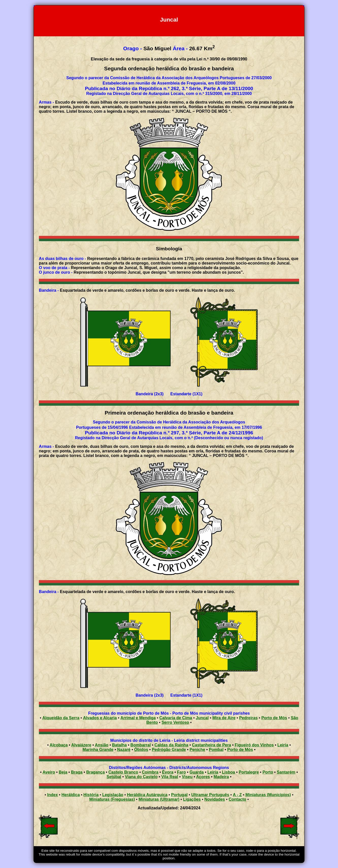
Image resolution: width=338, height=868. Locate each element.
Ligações (192, 799)
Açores (203, 777)
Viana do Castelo (141, 777)
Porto (268, 772)
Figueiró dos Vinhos (254, 745)
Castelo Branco (123, 772)
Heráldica (71, 795)
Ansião (101, 745)
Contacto (237, 799)
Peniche (197, 750)
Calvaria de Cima (176, 718)
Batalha (119, 745)
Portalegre (249, 772)
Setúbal (114, 777)
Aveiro (49, 772)
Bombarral (141, 745)
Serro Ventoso (175, 722)
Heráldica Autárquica (147, 795)
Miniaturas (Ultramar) (159, 799)
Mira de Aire (224, 718)
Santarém (286, 772)
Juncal (202, 718)
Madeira (221, 777)
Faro (181, 772)
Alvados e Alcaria (100, 718)
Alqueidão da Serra (61, 718)
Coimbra (150, 772)
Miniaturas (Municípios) (268, 795)
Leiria (283, 745)
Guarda (197, 772)
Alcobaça (59, 745)
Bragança (95, 772)
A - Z (237, 795)
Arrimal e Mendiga (138, 718)
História (91, 795)
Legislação (113, 795)
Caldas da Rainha (171, 745)
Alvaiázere (81, 745)
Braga (77, 772)
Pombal (216, 750)
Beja (63, 772)
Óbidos (141, 750)
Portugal (179, 795)
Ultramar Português (210, 795)
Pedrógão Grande (169, 750)
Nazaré (124, 750)
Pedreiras (248, 718)
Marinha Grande (98, 750)
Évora (168, 772)
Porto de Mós (274, 718)
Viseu (187, 777)
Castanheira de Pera (212, 745)
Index (53, 795)
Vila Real (170, 777)
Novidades (215, 799)
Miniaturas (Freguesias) (112, 799)
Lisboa (229, 772)
